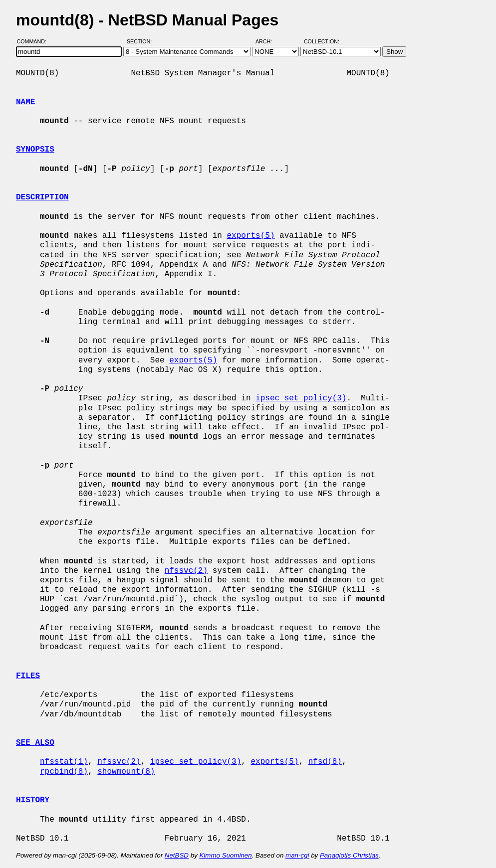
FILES (28, 676)
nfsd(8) (325, 762)
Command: (35, 41)
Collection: (322, 41)
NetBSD (177, 855)
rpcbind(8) (64, 772)
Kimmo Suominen (225, 855)
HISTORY (33, 800)
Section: (141, 41)
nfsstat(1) (64, 762)
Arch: (268, 41)
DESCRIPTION (42, 197)
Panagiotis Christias (349, 855)
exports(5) (250, 236)
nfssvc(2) (186, 571)
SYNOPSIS (35, 150)
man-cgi (297, 855)
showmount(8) (126, 772)
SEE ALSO (35, 743)
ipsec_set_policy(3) (301, 398)
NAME (25, 102)
